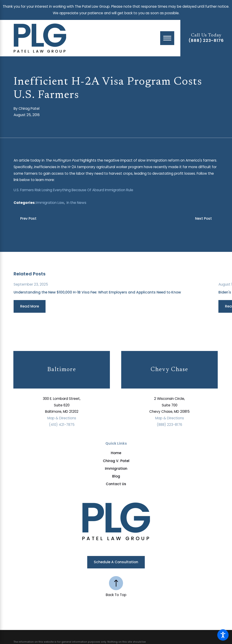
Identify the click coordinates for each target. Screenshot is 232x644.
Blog (116, 476)
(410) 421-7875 (62, 425)
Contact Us (116, 484)
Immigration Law (50, 203)
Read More (30, 306)
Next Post (203, 218)
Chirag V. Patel (116, 461)
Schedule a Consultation (116, 562)
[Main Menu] (167, 38)
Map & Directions (62, 418)
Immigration (116, 469)
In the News (76, 203)
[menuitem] (116, 453)
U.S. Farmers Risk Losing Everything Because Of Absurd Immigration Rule (73, 190)
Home (116, 453)
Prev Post (28, 218)
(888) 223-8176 (206, 41)
